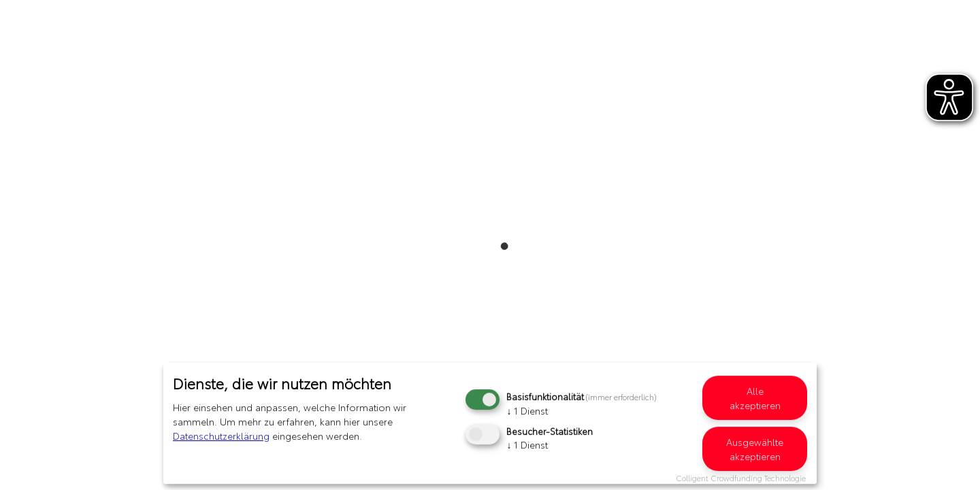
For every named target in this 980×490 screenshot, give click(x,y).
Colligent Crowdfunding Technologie (741, 478)
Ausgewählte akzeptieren (755, 449)
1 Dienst (527, 410)
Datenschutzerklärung (221, 436)
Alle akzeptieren (755, 398)
